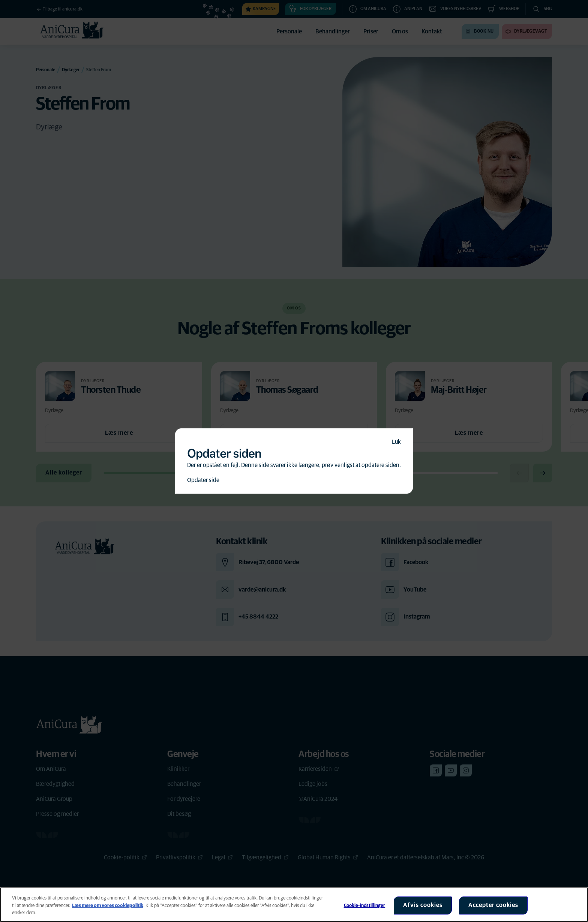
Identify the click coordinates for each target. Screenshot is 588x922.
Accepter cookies (493, 905)
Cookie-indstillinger (365, 906)
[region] (294, 905)
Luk (396, 442)
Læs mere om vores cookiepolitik (108, 906)
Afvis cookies (423, 905)
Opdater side (203, 480)
